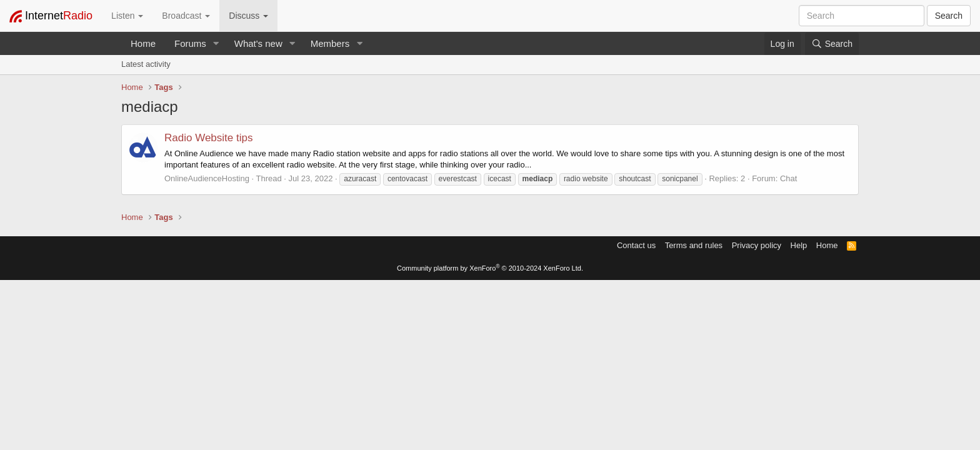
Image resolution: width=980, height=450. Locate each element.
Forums (190, 43)
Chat (788, 178)
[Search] (832, 44)
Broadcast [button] (186, 16)
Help (799, 245)
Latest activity (146, 64)
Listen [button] (127, 16)
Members (330, 43)
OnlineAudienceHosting (207, 178)
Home (143, 43)
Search (949, 16)
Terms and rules (694, 245)
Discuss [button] (248, 16)
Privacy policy (757, 245)
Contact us (636, 245)
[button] (216, 43)
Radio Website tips (208, 138)
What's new (258, 43)
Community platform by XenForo (490, 268)
